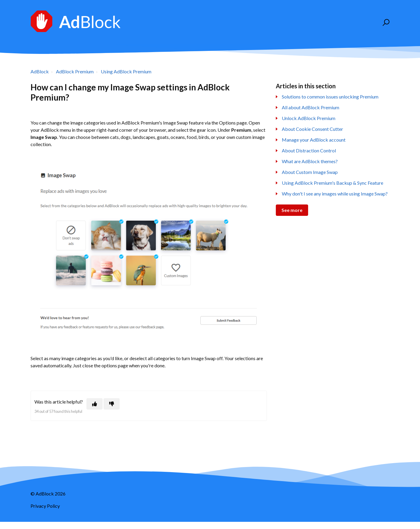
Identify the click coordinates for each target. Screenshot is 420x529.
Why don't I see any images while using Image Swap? (335, 194)
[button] (385, 22)
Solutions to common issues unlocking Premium (330, 97)
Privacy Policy (45, 506)
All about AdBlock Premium (311, 107)
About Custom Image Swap (310, 172)
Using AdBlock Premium (126, 71)
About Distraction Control (309, 150)
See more (292, 210)
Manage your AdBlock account (314, 140)
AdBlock (40, 71)
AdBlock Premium (75, 71)
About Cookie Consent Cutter (312, 129)
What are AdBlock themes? (310, 161)
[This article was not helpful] (112, 404)
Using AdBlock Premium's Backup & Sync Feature (332, 183)
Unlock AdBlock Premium (309, 118)
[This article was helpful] (95, 404)
